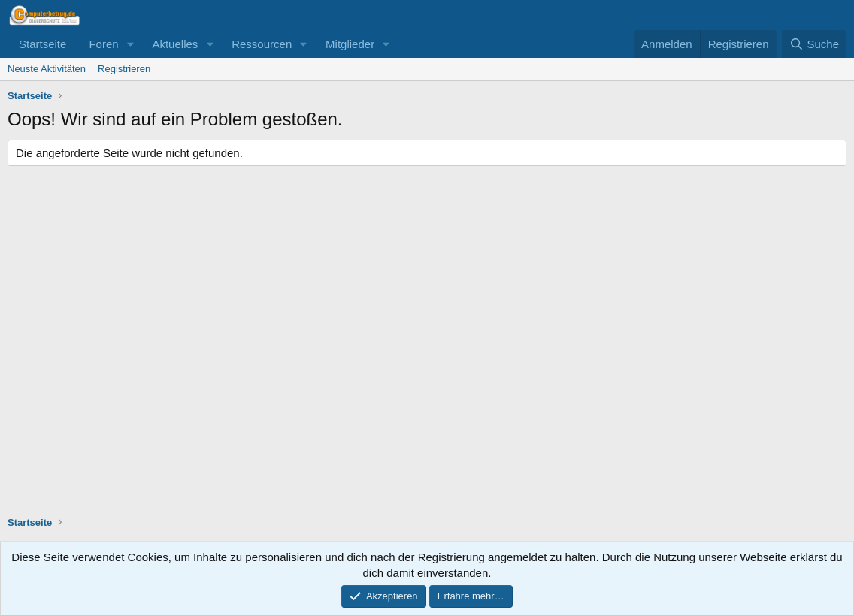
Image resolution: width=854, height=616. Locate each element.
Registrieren (124, 69)
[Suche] (814, 44)
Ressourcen (262, 44)
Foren (103, 44)
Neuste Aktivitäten (47, 69)
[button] (130, 44)
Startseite (42, 44)
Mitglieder (350, 44)
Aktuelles (175, 44)
